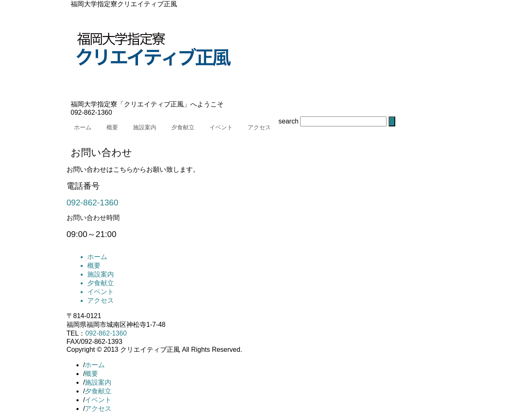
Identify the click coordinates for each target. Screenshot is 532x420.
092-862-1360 (92, 203)
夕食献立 (183, 127)
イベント (221, 127)
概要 (112, 127)
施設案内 (145, 127)
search (288, 121)
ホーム (83, 127)
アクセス (259, 127)
